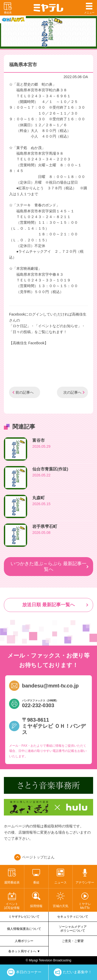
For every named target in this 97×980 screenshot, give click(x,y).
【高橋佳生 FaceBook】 (29, 343)
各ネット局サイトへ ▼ (24, 951)
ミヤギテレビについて (24, 917)
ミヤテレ (48, 8)
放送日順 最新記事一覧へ (48, 605)
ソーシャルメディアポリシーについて (73, 929)
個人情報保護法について (24, 929)
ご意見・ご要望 (73, 941)
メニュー (89, 8)
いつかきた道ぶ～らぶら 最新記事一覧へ (48, 566)
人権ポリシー (24, 941)
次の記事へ (72, 392)
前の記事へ (25, 392)
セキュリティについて (73, 917)
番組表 (8, 8)
